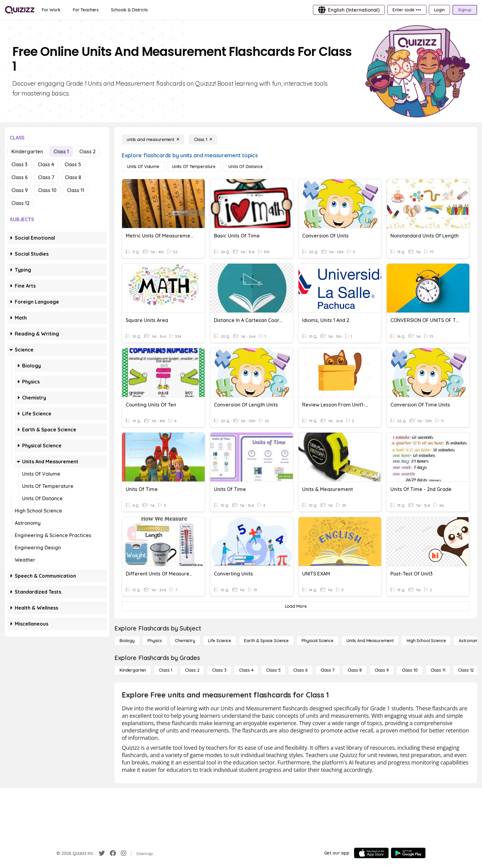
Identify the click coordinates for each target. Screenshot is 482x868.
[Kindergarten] (133, 670)
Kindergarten (27, 151)
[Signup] (465, 10)
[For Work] (51, 10)
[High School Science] (426, 641)
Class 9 (20, 190)
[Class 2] (192, 670)
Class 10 (47, 190)
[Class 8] (355, 670)
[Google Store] (408, 853)
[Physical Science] (318, 641)
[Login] (439, 10)
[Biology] (127, 641)
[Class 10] (410, 670)
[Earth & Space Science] (266, 641)
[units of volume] (143, 167)
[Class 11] (438, 670)
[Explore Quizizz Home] (20, 10)
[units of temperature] (194, 167)
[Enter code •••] (407, 10)
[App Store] (371, 853)
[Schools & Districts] (129, 10)
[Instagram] (124, 853)
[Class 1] (203, 139)
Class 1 (61, 151)
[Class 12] (466, 670)
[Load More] (296, 606)
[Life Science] (220, 641)
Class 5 (73, 164)
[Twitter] (102, 853)
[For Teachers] (86, 10)
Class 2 (87, 151)
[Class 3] (219, 670)
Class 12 (20, 203)
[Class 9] (382, 670)
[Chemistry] (185, 641)
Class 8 (73, 177)
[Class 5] (273, 670)
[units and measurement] (153, 139)
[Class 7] (328, 670)
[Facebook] (113, 853)
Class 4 (46, 164)
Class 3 (19, 164)
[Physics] (155, 641)
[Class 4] (246, 670)
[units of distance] (246, 167)
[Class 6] (300, 670)
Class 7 (46, 177)
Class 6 (20, 177)
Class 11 (76, 190)
